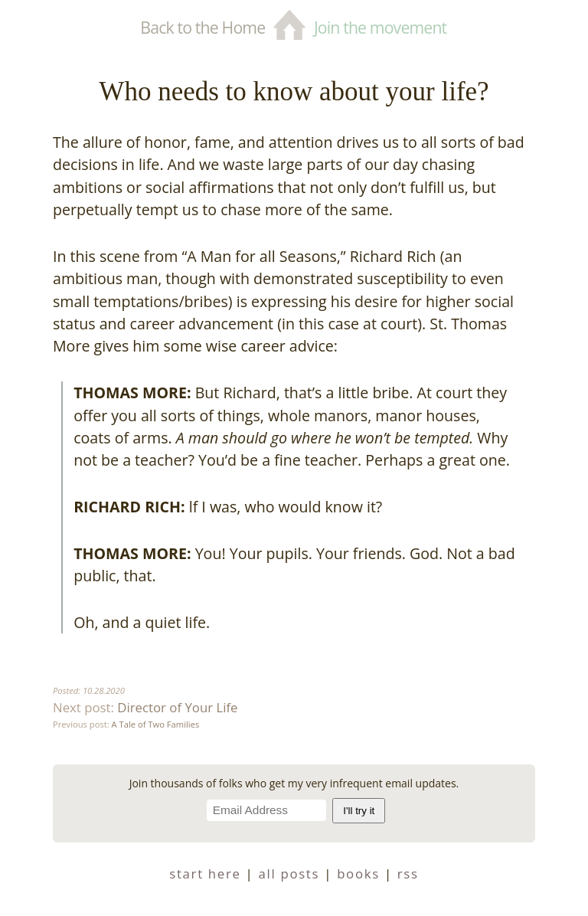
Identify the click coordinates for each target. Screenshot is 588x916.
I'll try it (359, 811)
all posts (289, 873)
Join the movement (380, 27)
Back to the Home (203, 27)
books (358, 873)
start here (205, 873)
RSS (408, 873)
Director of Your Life (177, 707)
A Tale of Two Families (156, 724)
